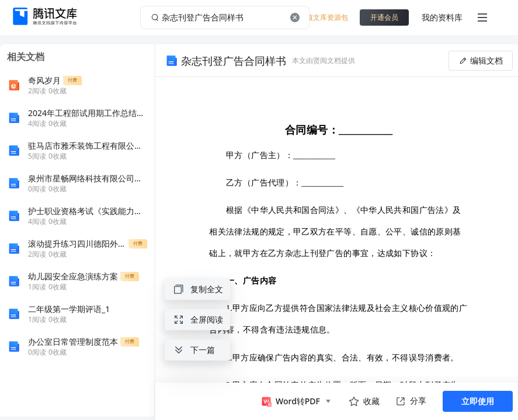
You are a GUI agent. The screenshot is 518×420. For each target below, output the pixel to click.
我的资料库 (442, 17)
